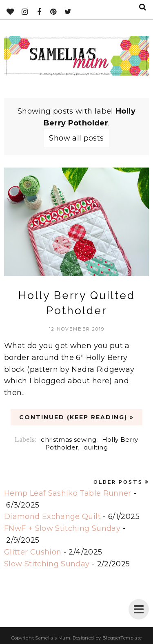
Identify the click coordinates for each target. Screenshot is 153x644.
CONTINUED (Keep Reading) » (76, 417)
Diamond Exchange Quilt (52, 517)
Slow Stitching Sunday (47, 564)
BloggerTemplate (122, 638)
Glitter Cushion (33, 552)
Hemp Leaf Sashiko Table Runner (68, 493)
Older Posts (118, 482)
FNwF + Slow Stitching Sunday (62, 528)
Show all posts (76, 138)
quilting (96, 447)
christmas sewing (69, 439)
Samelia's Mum (53, 638)
